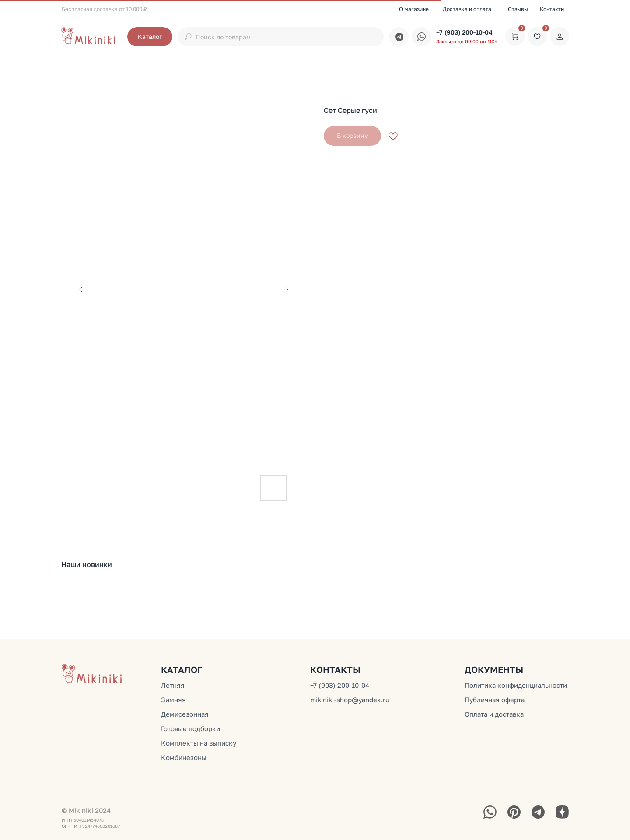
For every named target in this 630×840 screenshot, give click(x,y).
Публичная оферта (495, 700)
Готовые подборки (191, 728)
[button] (150, 37)
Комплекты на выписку (199, 743)
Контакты (552, 9)
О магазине (414, 9)
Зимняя (173, 700)
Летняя (173, 685)
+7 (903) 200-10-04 (464, 32)
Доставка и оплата (467, 9)
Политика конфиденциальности (516, 685)
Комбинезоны (184, 757)
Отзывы (518, 9)
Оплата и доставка (494, 714)
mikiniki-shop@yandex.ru (350, 700)
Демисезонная (185, 714)
